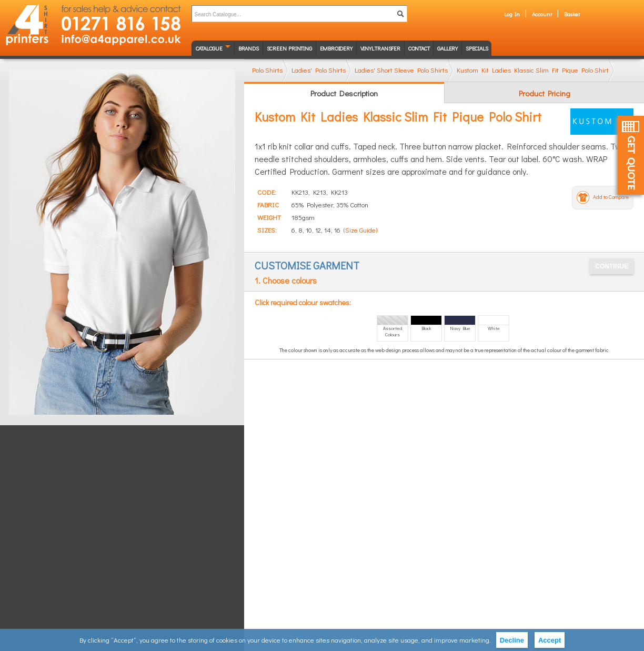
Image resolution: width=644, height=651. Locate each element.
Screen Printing (289, 48)
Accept (550, 640)
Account (542, 14)
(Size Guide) (360, 230)
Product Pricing (545, 93)
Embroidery (336, 48)
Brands (249, 48)
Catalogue (209, 48)
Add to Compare (611, 197)
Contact (419, 48)
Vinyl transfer (380, 48)
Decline (512, 640)
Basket (572, 14)
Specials (477, 48)
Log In (512, 14)
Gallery (447, 48)
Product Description (344, 93)
